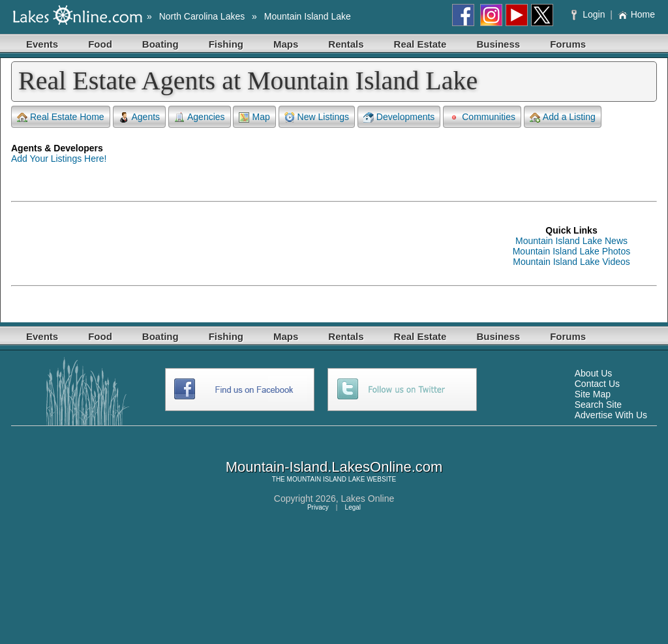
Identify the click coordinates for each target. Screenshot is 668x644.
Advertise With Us (611, 415)
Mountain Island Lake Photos (572, 251)
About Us (594, 373)
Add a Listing (563, 117)
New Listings (317, 117)
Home (636, 14)
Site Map (593, 394)
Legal (353, 507)
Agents (140, 117)
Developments (399, 117)
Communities (482, 117)
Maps (286, 44)
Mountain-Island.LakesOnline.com (334, 467)
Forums (568, 44)
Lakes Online (368, 498)
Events (42, 44)
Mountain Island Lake (308, 16)
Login (589, 14)
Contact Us (597, 384)
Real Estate (420, 44)
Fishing (226, 44)
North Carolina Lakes (202, 16)
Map (254, 117)
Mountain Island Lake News (571, 241)
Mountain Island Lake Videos (571, 262)
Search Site (598, 405)
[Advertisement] (249, 246)
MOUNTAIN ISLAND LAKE (326, 479)
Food (100, 44)
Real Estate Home (61, 117)
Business (498, 44)
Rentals (346, 44)
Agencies (200, 117)
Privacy (318, 507)
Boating (160, 44)
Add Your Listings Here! (59, 159)
